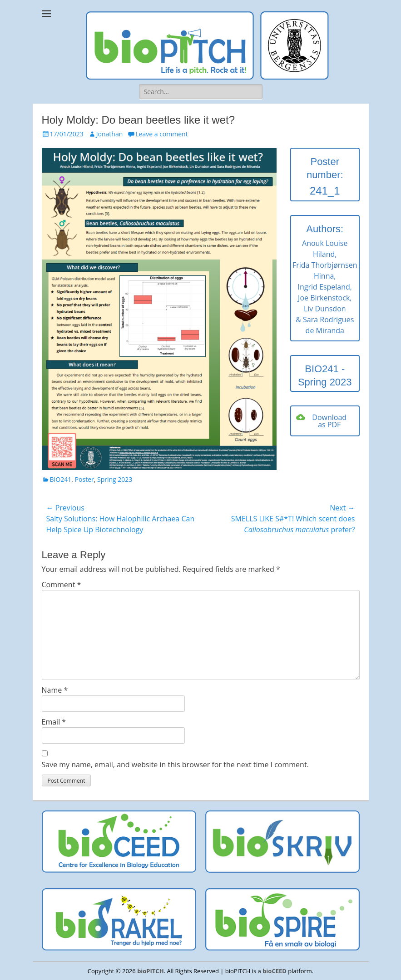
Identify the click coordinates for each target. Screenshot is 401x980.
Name (55, 690)
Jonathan (110, 134)
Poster (84, 479)
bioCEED (275, 971)
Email (54, 722)
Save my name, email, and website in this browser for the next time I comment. (175, 765)
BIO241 (61, 479)
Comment (62, 585)
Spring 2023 (115, 479)
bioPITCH (150, 971)
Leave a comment (161, 134)
